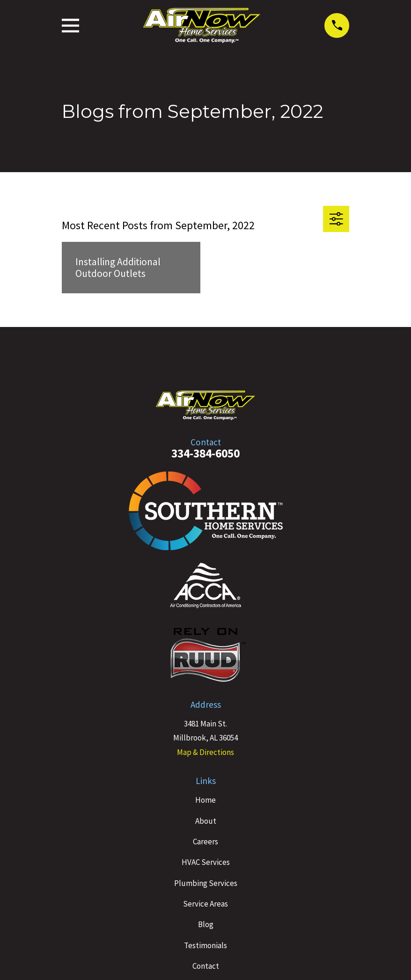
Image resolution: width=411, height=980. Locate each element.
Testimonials (205, 945)
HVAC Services (206, 862)
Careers (205, 842)
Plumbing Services (206, 883)
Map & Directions (205, 752)
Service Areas (205, 904)
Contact (206, 966)
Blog (206, 924)
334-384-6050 (205, 453)
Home (205, 800)
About (206, 821)
